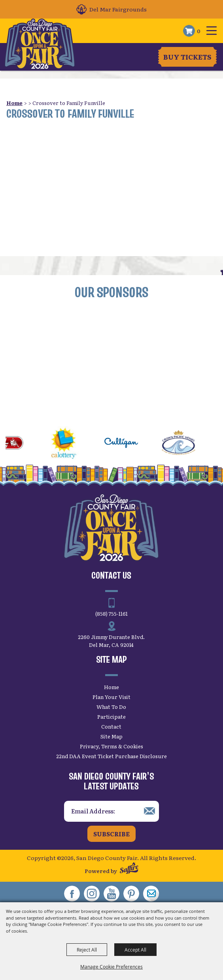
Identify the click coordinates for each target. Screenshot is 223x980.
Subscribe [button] (111, 834)
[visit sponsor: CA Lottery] (70, 444)
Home (14, 103)
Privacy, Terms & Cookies (111, 746)
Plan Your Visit (111, 697)
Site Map (111, 736)
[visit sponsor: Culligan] (128, 444)
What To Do (111, 707)
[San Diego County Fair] (40, 44)
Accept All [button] (135, 950)
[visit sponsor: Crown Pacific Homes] (185, 444)
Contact (111, 726)
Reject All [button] (87, 950)
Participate (111, 717)
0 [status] (199, 31)
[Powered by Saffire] (129, 869)
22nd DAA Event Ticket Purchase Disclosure (111, 756)
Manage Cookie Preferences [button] (111, 967)
